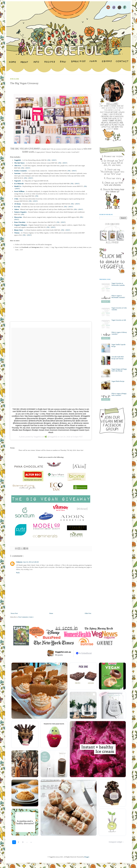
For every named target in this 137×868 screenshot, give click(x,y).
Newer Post (14, 613)
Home (51, 613)
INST (54, 160)
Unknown (19, 562)
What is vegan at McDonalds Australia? (118, 297)
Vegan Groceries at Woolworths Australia (118, 284)
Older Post (88, 613)
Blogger (87, 857)
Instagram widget (115, 842)
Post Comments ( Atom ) (26, 617)
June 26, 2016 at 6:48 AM (31, 562)
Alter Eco (18, 166)
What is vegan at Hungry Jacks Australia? (119, 394)
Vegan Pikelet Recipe (118, 381)
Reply (18, 573)
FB (49, 160)
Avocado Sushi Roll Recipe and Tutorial (118, 358)
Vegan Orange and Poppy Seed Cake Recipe (119, 370)
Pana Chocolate (20, 222)
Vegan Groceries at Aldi (119, 320)
